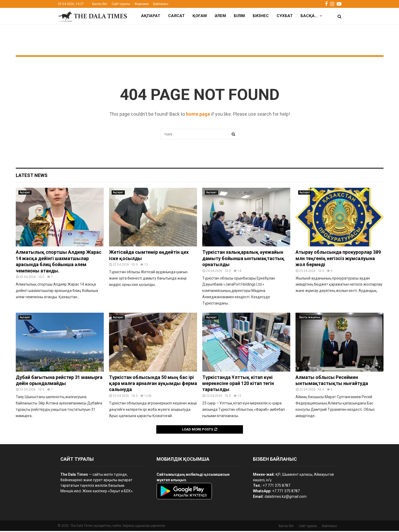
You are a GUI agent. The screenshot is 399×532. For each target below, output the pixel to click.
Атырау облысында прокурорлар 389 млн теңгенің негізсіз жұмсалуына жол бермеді (338, 259)
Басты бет (100, 4)
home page (198, 115)
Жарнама (142, 4)
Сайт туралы (121, 4)
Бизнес (261, 16)
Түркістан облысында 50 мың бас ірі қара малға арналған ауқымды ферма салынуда (153, 384)
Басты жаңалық (310, 318)
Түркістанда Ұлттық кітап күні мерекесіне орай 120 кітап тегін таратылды (238, 384)
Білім (239, 16)
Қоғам (200, 16)
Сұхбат (285, 16)
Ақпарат (151, 16)
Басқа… (309, 16)
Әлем (220, 16)
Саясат (176, 16)
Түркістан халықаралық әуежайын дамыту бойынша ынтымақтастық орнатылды (243, 259)
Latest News (32, 176)
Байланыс (161, 4)
